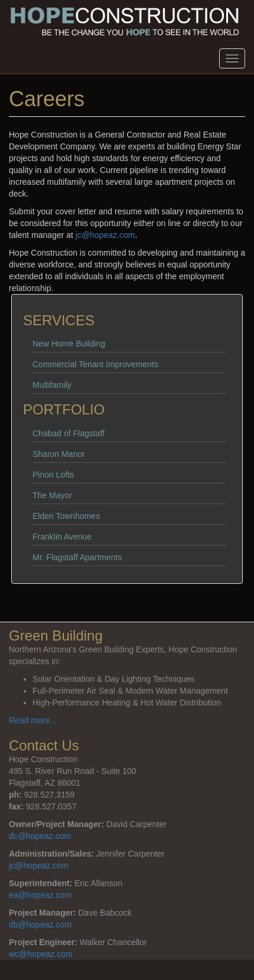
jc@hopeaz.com (105, 235)
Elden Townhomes (66, 516)
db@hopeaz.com (40, 925)
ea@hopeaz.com (40, 895)
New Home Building (69, 344)
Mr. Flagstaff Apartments (77, 557)
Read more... (33, 720)
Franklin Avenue (62, 537)
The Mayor (52, 495)
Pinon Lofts (53, 475)
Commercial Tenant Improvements (95, 364)
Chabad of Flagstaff (69, 433)
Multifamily (52, 385)
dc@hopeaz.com (40, 836)
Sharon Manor (59, 454)
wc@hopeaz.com (41, 954)
